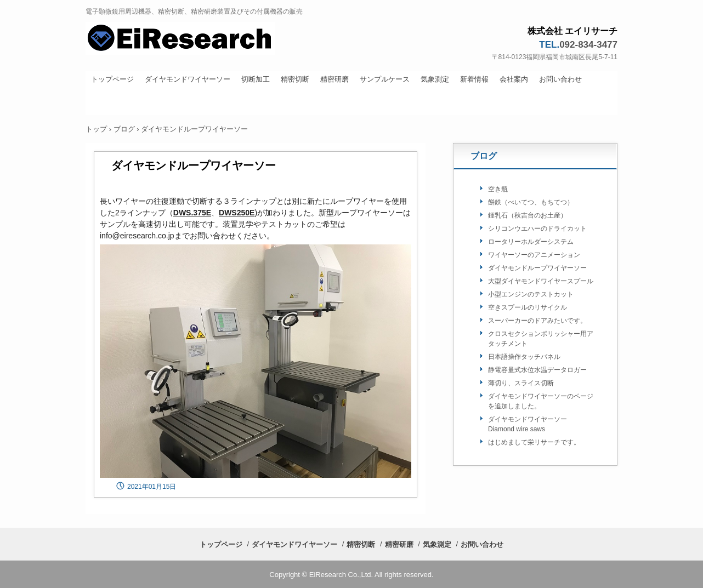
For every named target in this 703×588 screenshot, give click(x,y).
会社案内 (514, 79)
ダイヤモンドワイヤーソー (188, 79)
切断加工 (256, 79)
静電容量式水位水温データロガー (537, 370)
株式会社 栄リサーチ (210, 39)
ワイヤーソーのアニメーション (534, 255)
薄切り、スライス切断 (521, 383)
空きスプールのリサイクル (528, 307)
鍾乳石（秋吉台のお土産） (528, 215)
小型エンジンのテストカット (531, 294)
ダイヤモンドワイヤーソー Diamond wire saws (531, 424)
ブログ (124, 129)
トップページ (112, 79)
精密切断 (295, 79)
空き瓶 (498, 189)
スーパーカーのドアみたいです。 (537, 321)
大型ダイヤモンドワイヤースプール (541, 281)
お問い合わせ (560, 79)
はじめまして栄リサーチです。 (534, 442)
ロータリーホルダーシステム (531, 242)
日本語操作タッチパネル (524, 357)
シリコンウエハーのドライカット (537, 229)
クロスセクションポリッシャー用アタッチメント (541, 339)
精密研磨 (335, 79)
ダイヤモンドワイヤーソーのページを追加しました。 (541, 401)
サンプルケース (385, 79)
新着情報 (474, 79)
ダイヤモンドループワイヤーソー (537, 268)
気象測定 (435, 79)
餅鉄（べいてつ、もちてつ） (531, 202)
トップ (96, 129)
